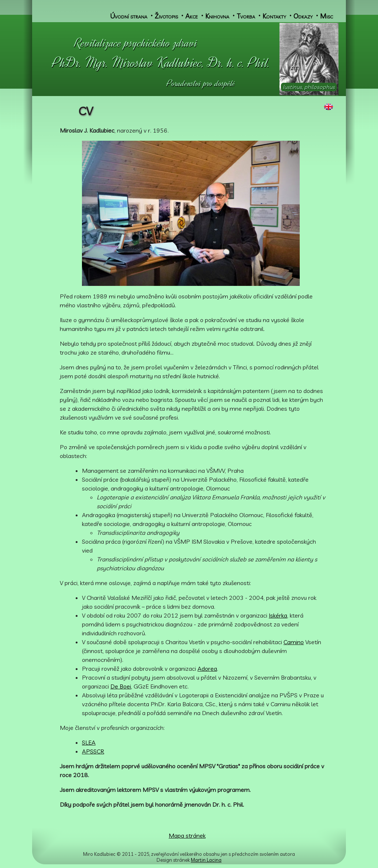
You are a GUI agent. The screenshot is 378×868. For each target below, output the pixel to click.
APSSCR (93, 751)
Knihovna (217, 16)
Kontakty (274, 16)
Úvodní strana (129, 16)
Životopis (166, 16)
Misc (327, 16)
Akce (192, 16)
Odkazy (303, 16)
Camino (294, 642)
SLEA (89, 742)
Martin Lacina (206, 860)
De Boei (121, 686)
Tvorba (246, 16)
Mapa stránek (187, 835)
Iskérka (278, 615)
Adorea (207, 669)
